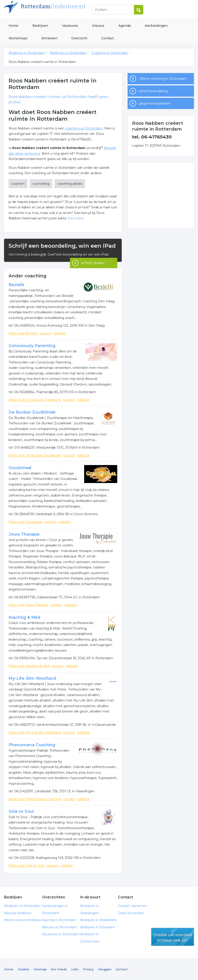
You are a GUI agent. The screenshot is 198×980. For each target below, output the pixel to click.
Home (13, 26)
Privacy (88, 969)
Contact (108, 38)
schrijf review (93, 256)
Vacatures (70, 26)
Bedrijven (40, 26)
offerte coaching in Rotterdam (163, 79)
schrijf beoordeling (153, 91)
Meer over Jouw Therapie (28, 605)
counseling (41, 184)
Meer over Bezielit (23, 333)
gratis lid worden (173, 937)
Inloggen (105, 969)
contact (45, 333)
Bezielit (16, 285)
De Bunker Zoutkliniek (32, 412)
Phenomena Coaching (32, 745)
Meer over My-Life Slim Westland (35, 733)
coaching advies (70, 184)
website (60, 333)
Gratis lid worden (131, 913)
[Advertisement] (161, 195)
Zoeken (24, 969)
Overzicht (79, 38)
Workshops (18, 38)
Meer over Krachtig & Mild (29, 666)
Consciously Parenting (32, 346)
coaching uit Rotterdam (84, 128)
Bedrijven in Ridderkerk (98, 920)
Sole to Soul (21, 811)
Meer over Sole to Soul (26, 866)
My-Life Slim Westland (32, 678)
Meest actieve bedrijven (23, 920)
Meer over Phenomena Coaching (35, 799)
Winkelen (49, 38)
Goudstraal (20, 468)
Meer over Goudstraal (25, 522)
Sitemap (40, 969)
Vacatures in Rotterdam (61, 934)
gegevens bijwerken (155, 103)
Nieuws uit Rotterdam (60, 927)
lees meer (76, 218)
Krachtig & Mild (24, 617)
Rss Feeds (59, 969)
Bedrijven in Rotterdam (60, 10)
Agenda (125, 26)
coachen (18, 184)
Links (75, 969)
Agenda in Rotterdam (59, 920)
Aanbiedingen (156, 26)
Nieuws (98, 26)
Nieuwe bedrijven (18, 913)
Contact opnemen (132, 906)
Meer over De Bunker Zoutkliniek (35, 455)
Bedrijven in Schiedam (98, 927)
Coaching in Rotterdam (110, 53)
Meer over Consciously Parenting (35, 400)
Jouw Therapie (24, 534)
